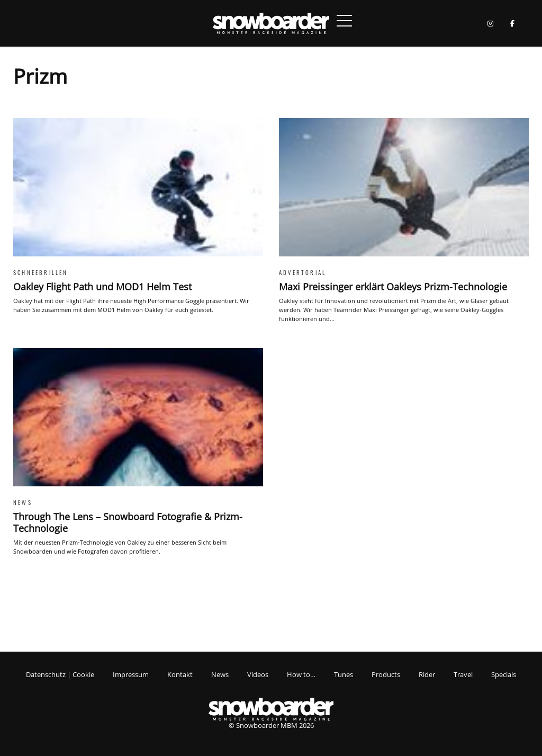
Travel (463, 674)
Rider (427, 674)
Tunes (344, 674)
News (220, 674)
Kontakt (180, 674)
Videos (258, 674)
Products (386, 674)
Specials (504, 674)
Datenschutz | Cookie (60, 674)
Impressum (131, 674)
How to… (301, 674)
